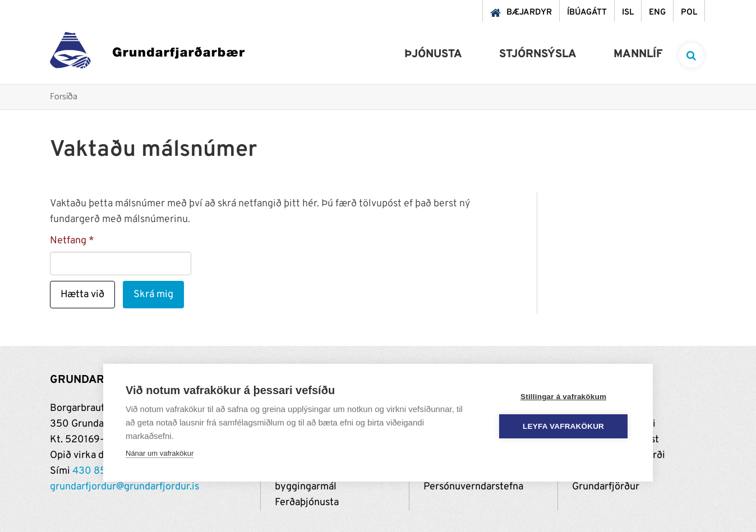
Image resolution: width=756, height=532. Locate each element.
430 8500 (96, 471)
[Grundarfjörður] (147, 53)
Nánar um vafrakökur (160, 453)
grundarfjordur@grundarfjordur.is (125, 487)
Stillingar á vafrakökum (563, 397)
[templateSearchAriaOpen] (691, 55)
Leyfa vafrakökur (564, 426)
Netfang (68, 241)
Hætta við (82, 295)
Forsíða (64, 97)
